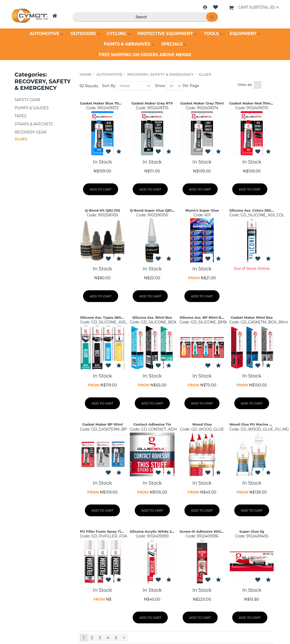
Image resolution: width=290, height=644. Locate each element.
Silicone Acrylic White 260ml (155, 531)
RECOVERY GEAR (31, 132)
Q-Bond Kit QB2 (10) (103, 210)
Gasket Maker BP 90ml (103, 424)
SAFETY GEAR (27, 100)
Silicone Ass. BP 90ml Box (202, 317)
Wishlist (216, 7)
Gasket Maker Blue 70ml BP (105, 103)
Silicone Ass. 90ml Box (152, 317)
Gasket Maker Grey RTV (152, 103)
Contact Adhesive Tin (152, 424)
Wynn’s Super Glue (202, 210)
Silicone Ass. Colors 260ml (252, 210)
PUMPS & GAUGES (32, 108)
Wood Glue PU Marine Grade (255, 424)
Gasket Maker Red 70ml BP (254, 103)
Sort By (109, 86)
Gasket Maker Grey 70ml (202, 103)
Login (205, 7)
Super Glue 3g (252, 531)
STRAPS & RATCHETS (34, 124)
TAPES (21, 116)
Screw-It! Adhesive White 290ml (208, 531)
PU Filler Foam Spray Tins (102, 531)
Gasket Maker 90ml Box (252, 317)
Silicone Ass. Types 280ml (103, 317)
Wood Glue (202, 424)
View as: (245, 85)
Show (160, 86)
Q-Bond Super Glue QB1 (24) (155, 210)
